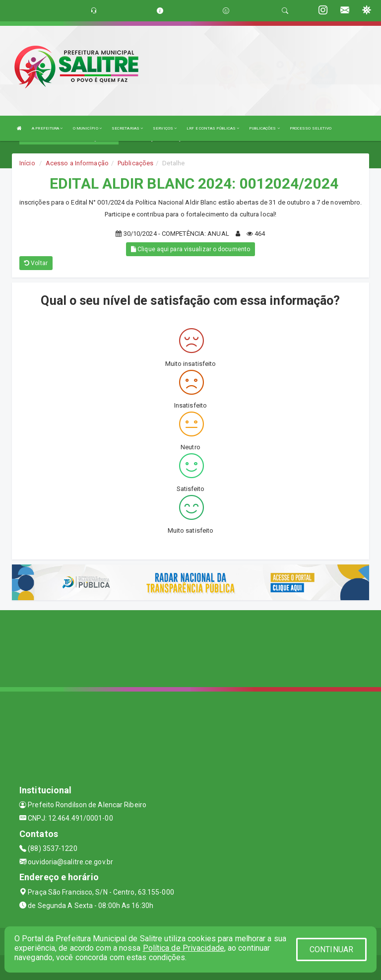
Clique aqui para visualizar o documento (190, 249)
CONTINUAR (331, 949)
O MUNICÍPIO (87, 128)
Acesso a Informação (77, 163)
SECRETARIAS (127, 128)
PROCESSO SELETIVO (311, 128)
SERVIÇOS (165, 128)
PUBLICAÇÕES (264, 128)
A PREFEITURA (47, 128)
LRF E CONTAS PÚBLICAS (213, 128)
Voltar (36, 263)
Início (27, 163)
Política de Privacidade (184, 948)
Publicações (135, 163)
